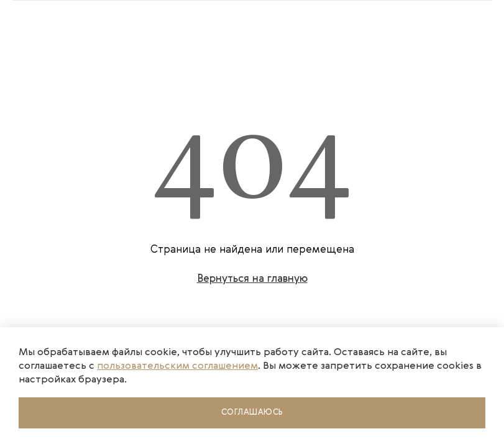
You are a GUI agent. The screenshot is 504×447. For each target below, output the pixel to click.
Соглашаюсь (252, 413)
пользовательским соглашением (177, 366)
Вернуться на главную (252, 279)
